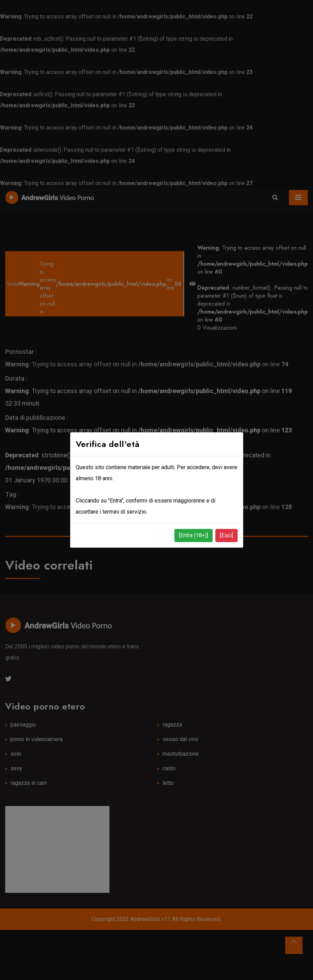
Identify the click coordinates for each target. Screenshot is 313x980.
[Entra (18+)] (193, 535)
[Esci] (226, 535)
